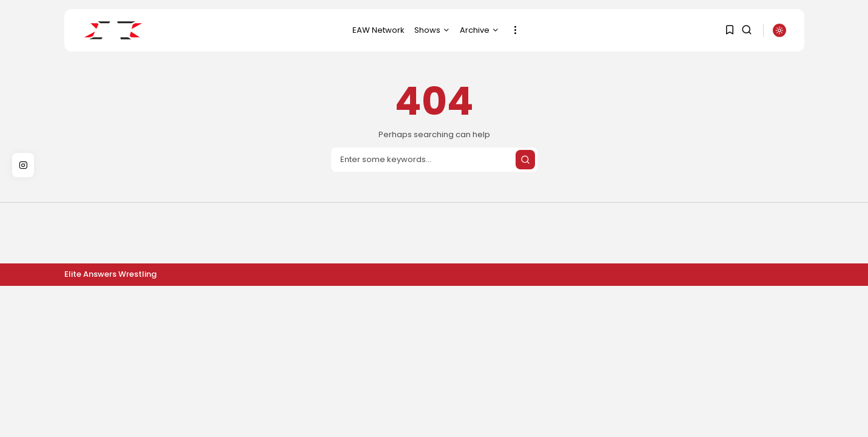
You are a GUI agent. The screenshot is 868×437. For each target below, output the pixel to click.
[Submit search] (525, 160)
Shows (432, 30)
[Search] (434, 160)
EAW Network (378, 30)
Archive (479, 30)
